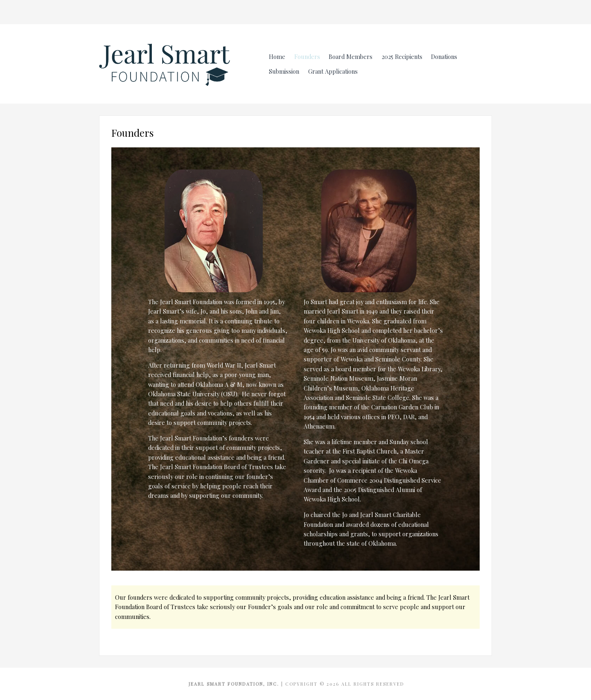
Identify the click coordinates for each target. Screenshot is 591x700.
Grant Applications (333, 71)
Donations (444, 56)
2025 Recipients (402, 56)
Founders (307, 56)
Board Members (351, 56)
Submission (284, 71)
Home (277, 56)
